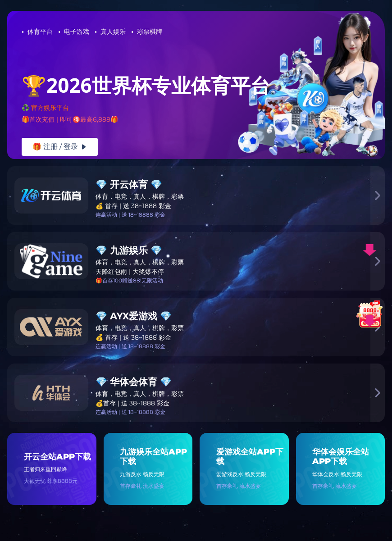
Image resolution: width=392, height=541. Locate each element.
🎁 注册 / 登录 (60, 147)
